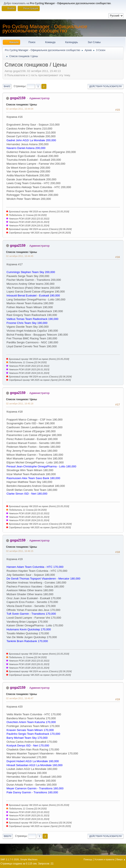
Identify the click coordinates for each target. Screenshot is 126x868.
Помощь (88, 859)
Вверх (8, 836)
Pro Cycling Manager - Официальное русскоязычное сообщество (45, 29)
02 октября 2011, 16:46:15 (20, 551)
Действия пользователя (105, 86)
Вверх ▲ (121, 859)
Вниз (7, 86)
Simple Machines (29, 859)
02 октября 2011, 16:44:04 (20, 109)
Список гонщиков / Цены (22, 105)
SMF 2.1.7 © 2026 (10, 859)
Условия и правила (104, 859)
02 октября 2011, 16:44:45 (20, 256)
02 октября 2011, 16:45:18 (20, 404)
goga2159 (18, 98)
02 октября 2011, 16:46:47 (20, 698)
